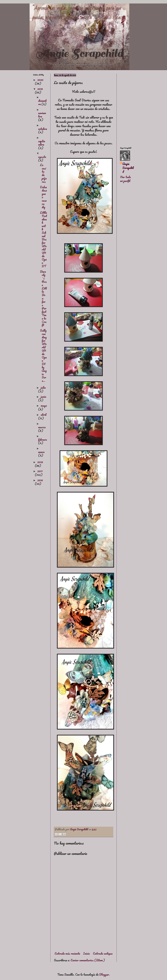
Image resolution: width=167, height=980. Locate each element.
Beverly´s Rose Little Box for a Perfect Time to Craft (43, 298)
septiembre (42, 143)
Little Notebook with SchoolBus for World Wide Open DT (43, 239)
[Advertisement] (83, 930)
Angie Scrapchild (128, 168)
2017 (40, 471)
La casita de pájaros (43, 173)
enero (41, 452)
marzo (42, 427)
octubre (43, 129)
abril (44, 415)
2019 (40, 89)
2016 (40, 480)
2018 (40, 462)
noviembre (42, 115)
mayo (44, 405)
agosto (42, 157)
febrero (43, 440)
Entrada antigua (103, 953)
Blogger (104, 974)
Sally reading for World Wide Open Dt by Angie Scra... (43, 356)
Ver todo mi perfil (125, 179)
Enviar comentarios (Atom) (88, 960)
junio (43, 397)
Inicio (87, 953)
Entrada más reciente (67, 953)
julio (43, 387)
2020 (40, 80)
